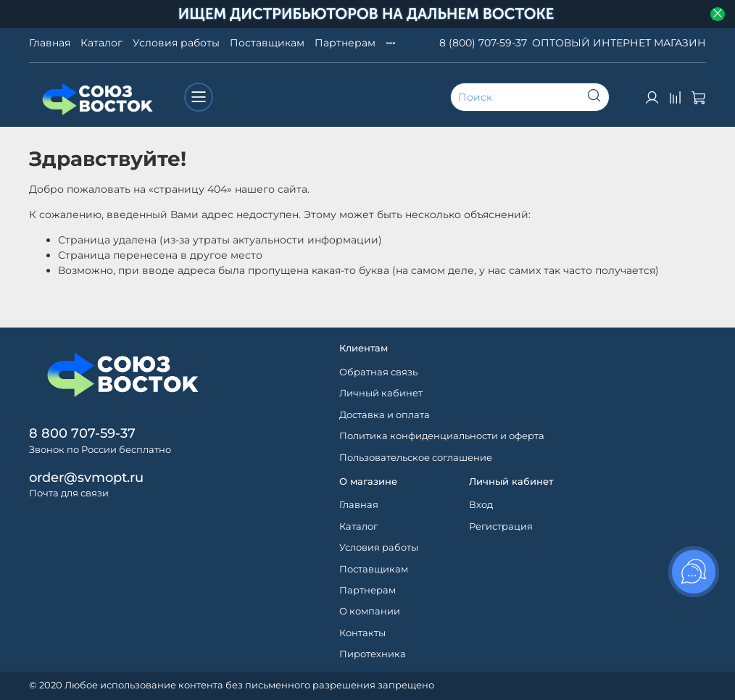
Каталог (101, 43)
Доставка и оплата (385, 415)
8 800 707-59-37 (82, 433)
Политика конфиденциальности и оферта (442, 436)
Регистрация (501, 526)
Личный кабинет (381, 393)
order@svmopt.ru (86, 477)
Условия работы (176, 43)
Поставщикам (267, 43)
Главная (50, 43)
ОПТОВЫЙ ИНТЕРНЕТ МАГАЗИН (619, 43)
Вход (481, 505)
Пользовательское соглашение (416, 458)
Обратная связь (378, 372)
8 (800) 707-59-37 (483, 43)
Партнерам (345, 43)
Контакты (362, 633)
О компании (370, 611)
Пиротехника (373, 654)
